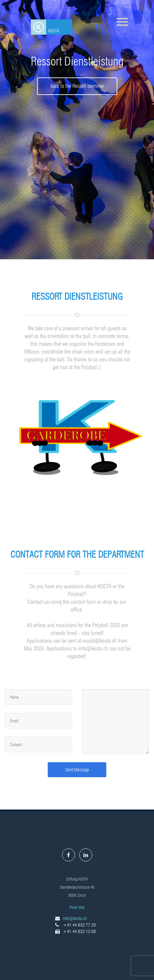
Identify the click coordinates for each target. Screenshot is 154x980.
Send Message (77, 770)
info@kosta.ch (75, 918)
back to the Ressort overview (77, 86)
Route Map (77, 907)
